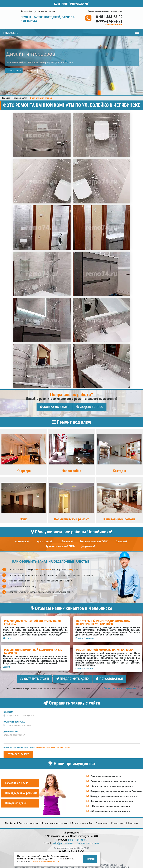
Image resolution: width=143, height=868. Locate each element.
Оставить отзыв (35, 678)
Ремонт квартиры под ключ (56, 821)
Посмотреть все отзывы (120, 686)
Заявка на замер (55, 407)
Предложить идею (72, 678)
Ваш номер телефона (14, 719)
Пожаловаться (109, 678)
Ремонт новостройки (82, 821)
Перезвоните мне (114, 25)
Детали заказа (11, 729)
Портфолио (11, 821)
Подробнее (30, 71)
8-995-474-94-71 (109, 21)
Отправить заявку (18, 752)
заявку (70, 568)
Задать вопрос (90, 407)
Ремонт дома (102, 821)
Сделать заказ (14, 71)
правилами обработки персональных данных (53, 745)
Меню (137, 31)
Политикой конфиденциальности (45, 862)
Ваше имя (8, 710)
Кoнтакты (133, 821)
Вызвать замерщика (29, 821)
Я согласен (90, 859)
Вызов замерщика (88, 841)
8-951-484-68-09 (109, 17)
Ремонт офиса (118, 821)
